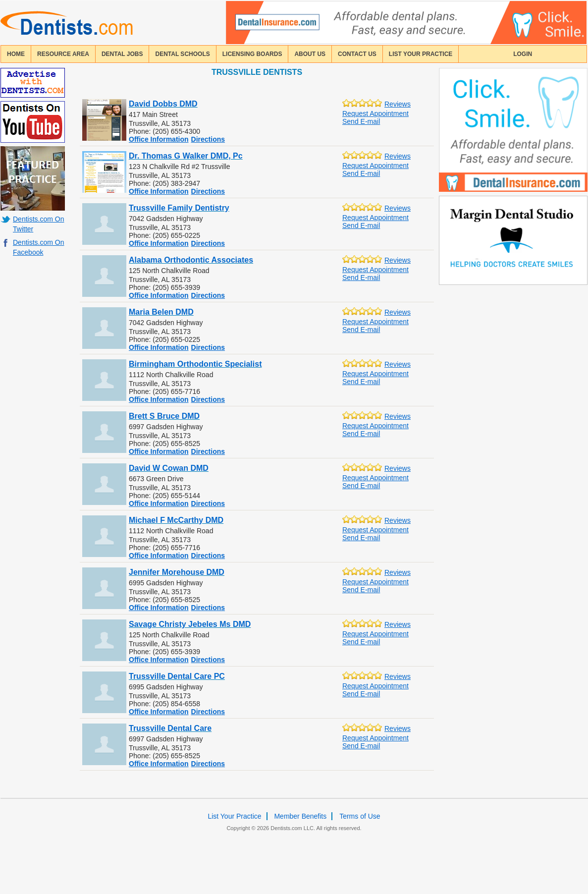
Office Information (159, 139)
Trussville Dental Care (170, 728)
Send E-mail (361, 121)
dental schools (182, 54)
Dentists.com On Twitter (38, 224)
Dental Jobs (122, 54)
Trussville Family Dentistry (179, 208)
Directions (208, 139)
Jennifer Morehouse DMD (177, 572)
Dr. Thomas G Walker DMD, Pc (186, 156)
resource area (63, 54)
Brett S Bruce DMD (164, 416)
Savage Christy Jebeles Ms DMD (190, 624)
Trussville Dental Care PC (177, 676)
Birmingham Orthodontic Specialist (195, 364)
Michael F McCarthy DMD (176, 520)
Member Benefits (300, 816)
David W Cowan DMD (169, 468)
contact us (357, 54)
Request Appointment (375, 113)
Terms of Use (360, 816)
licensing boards (252, 54)
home (16, 54)
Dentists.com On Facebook (38, 247)
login (523, 54)
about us (310, 54)
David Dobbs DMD (163, 104)
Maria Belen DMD (161, 312)
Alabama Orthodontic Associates (191, 260)
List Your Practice (421, 54)
